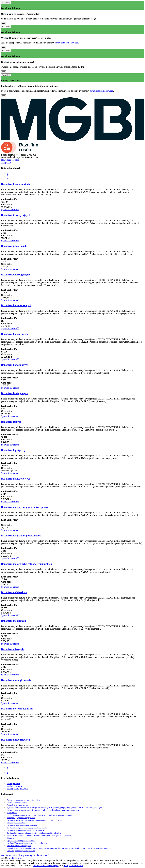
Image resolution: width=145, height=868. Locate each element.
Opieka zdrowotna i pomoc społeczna (21, 841)
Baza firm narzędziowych (16, 740)
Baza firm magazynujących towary (21, 535)
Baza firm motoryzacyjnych (17, 709)
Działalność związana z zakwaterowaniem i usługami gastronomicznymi (34, 820)
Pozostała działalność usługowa (19, 846)
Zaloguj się (6, 162)
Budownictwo (12, 813)
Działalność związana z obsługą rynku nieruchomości (27, 828)
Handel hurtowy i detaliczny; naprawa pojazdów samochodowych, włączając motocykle (40, 815)
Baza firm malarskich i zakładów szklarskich (27, 564)
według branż (13, 784)
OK (4, 24)
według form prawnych (17, 789)
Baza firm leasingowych (15, 393)
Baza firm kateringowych (16, 274)
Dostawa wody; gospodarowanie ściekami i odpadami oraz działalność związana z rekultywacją (43, 810)
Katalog (16, 160)
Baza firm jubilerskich (14, 246)
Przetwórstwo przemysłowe (17, 805)
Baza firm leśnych (11, 422)
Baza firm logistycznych (15, 450)
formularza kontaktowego (67, 43)
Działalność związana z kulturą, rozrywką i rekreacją (27, 843)
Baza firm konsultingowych (17, 334)
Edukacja (10, 838)
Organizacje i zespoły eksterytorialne (21, 851)
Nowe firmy (19, 855)
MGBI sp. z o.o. (16, 858)
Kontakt (47, 855)
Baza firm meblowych (14, 621)
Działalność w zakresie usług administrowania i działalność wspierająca (34, 833)
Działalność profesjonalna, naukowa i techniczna (25, 830)
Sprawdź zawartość (10, 210)
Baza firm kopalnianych (15, 365)
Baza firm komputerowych (16, 305)
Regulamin (37, 855)
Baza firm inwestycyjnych (16, 215)
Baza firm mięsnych (12, 649)
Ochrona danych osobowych (46, 866)
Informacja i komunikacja (17, 823)
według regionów (15, 786)
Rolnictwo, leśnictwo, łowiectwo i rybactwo (23, 800)
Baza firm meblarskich (14, 592)
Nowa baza (6, 160)
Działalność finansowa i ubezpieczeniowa (23, 825)
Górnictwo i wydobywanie (17, 802)
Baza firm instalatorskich (16, 184)
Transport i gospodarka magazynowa (21, 818)
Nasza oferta (7, 855)
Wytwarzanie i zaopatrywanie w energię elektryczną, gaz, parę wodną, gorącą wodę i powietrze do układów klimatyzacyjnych (54, 808)
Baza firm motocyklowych (16, 680)
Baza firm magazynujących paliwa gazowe (25, 507)
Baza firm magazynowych (16, 479)
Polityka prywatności (73, 866)
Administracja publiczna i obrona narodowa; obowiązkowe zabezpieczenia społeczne (39, 835)
